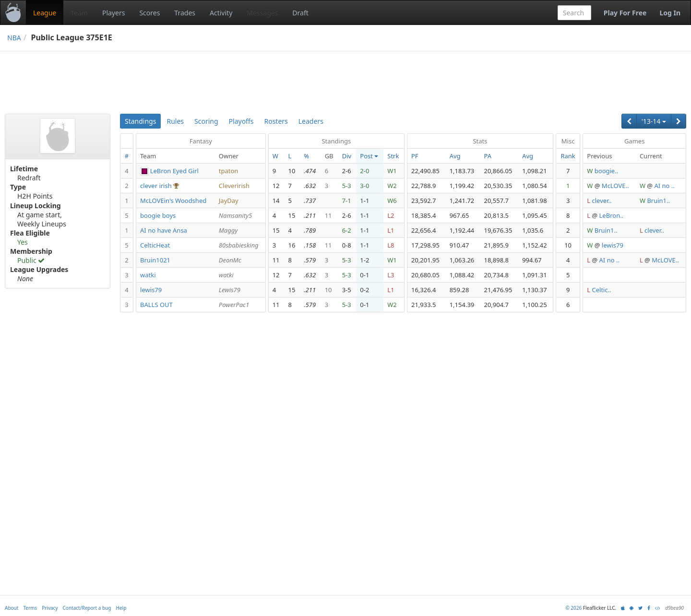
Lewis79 (230, 290)
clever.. (602, 201)
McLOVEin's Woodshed (173, 201)
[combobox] (574, 13)
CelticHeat (155, 245)
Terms (30, 608)
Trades (185, 13)
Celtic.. (602, 290)
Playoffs (241, 121)
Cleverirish (234, 186)
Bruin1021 (155, 260)
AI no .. (664, 186)
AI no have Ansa (164, 230)
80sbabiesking (239, 245)
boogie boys (158, 215)
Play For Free (625, 13)
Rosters (276, 121)
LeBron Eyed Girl (174, 171)
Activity (221, 13)
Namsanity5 (235, 215)
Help (121, 608)
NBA (14, 38)
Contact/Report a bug (87, 608)
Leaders (311, 121)
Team (79, 13)
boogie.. (606, 171)
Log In (670, 13)
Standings (140, 121)
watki (148, 275)
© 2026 (573, 608)
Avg (455, 156)
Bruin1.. (658, 201)
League (45, 13)
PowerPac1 (234, 305)
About (12, 608)
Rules (175, 121)
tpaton (229, 171)
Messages (262, 13)
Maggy (228, 230)
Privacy (50, 608)
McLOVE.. (615, 186)
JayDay (229, 201)
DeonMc (230, 260)
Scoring (206, 121)
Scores (149, 13)
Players (113, 13)
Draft (300, 13)
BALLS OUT (156, 305)
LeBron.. (612, 215)
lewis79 (613, 245)
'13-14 (654, 121)
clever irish (156, 186)
